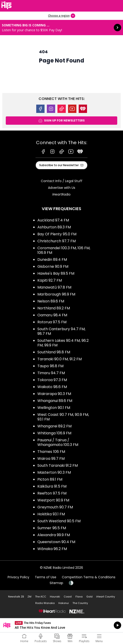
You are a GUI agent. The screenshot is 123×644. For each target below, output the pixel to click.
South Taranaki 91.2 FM (58, 465)
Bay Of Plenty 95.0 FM (57, 234)
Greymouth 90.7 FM (55, 507)
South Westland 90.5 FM (59, 521)
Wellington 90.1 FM (54, 408)
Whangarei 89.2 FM (54, 426)
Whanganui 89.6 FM (55, 401)
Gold (89, 597)
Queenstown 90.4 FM (56, 542)
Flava (79, 597)
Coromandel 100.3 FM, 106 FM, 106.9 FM (64, 250)
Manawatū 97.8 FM (54, 287)
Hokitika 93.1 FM (51, 514)
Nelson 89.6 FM (51, 301)
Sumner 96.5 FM (52, 528)
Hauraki (55, 597)
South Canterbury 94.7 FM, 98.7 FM (61, 331)
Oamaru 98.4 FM (52, 315)
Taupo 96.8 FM (50, 366)
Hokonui (64, 603)
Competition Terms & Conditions (89, 577)
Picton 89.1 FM (50, 479)
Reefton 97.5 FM (52, 493)
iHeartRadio (61, 194)
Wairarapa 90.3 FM (54, 394)
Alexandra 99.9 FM (54, 535)
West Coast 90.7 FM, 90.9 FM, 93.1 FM (63, 417)
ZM (29, 597)
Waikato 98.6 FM (52, 387)
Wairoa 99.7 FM (51, 459)
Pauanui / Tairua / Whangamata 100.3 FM (58, 442)
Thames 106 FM (51, 452)
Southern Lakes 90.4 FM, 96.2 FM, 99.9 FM (63, 343)
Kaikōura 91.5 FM (52, 486)
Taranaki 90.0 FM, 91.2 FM (60, 359)
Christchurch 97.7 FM (57, 241)
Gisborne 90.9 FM (53, 266)
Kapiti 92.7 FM (50, 280)
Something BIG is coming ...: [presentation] (61, 28)
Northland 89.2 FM (54, 308)
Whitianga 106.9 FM (54, 433)
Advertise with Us (62, 188)
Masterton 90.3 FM (54, 472)
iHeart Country (106, 597)
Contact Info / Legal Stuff (62, 181)
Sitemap (56, 583)
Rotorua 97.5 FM (52, 322)
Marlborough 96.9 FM (56, 294)
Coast (68, 597)
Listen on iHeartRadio (61, 625)
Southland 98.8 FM (54, 352)
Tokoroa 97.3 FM (52, 380)
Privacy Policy (18, 577)
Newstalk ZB (16, 597)
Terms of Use (46, 577)
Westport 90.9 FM (53, 500)
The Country (80, 603)
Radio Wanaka (45, 603)
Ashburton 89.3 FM (54, 227)
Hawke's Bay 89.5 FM (56, 273)
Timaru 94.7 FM (51, 373)
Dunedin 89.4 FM (52, 260)
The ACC (41, 597)
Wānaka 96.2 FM (52, 549)
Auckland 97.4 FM (53, 220)
